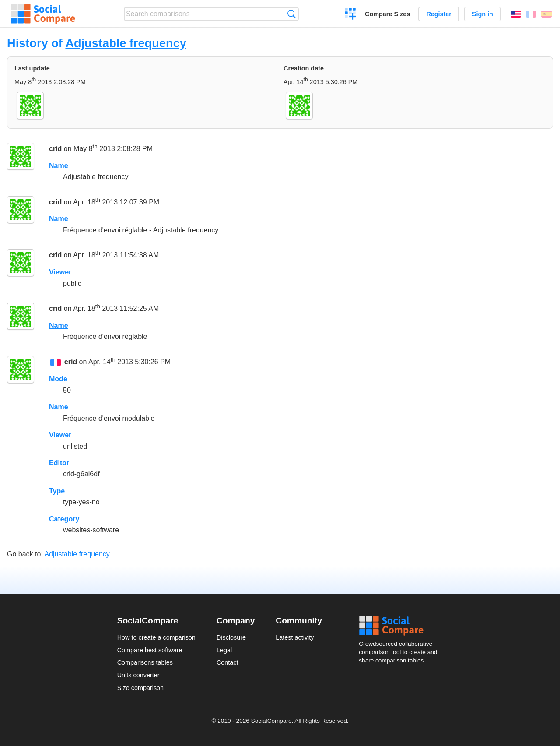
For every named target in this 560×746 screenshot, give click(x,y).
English (516, 14)
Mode (58, 379)
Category (64, 519)
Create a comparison (351, 15)
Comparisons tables (145, 662)
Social (401, 626)
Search (292, 14)
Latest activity (295, 637)
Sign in (483, 14)
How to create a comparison (156, 637)
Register (439, 14)
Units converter (138, 675)
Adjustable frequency (126, 43)
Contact (227, 662)
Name (59, 166)
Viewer (60, 272)
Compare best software (150, 650)
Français (531, 14)
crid (55, 149)
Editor (59, 463)
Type (57, 491)
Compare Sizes (387, 14)
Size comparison (140, 688)
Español (546, 14)
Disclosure (231, 637)
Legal (224, 650)
